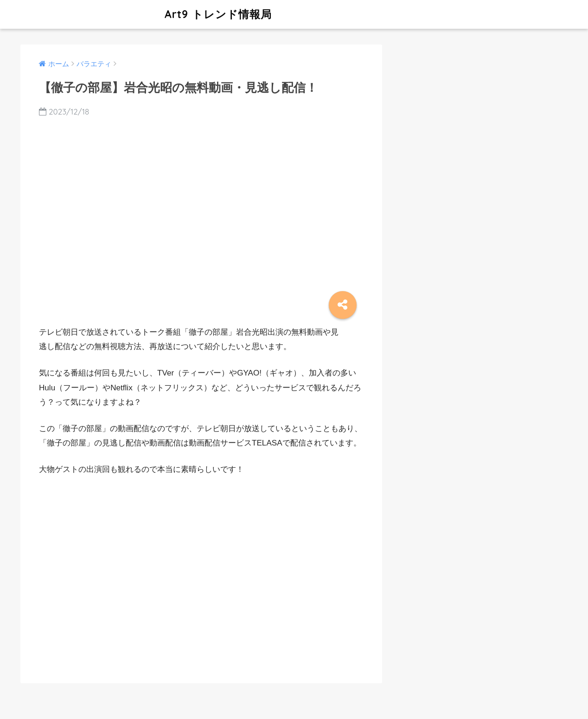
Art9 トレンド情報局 (147, 14)
